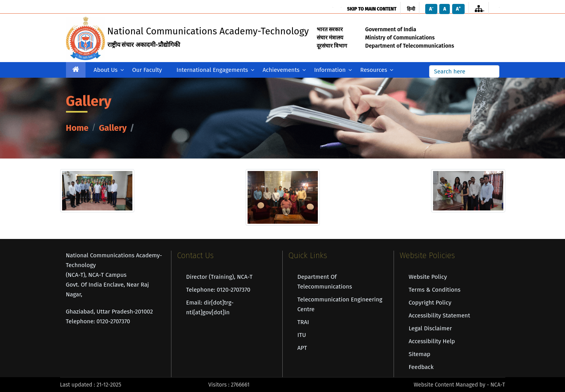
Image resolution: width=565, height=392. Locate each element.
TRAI (303, 322)
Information (333, 70)
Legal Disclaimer (430, 328)
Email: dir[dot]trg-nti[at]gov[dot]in (210, 307)
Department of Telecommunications (325, 282)
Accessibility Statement (439, 315)
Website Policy (428, 277)
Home (77, 128)
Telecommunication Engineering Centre (340, 304)
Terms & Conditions (435, 290)
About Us (109, 70)
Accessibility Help (432, 341)
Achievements (284, 70)
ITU (302, 335)
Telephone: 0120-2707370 (218, 290)
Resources (377, 70)
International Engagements (215, 70)
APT (302, 348)
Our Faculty (147, 70)
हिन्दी (411, 9)
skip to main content (372, 9)
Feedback (421, 367)
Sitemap (420, 354)
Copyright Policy (430, 303)
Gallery (113, 128)
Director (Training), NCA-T (219, 277)
